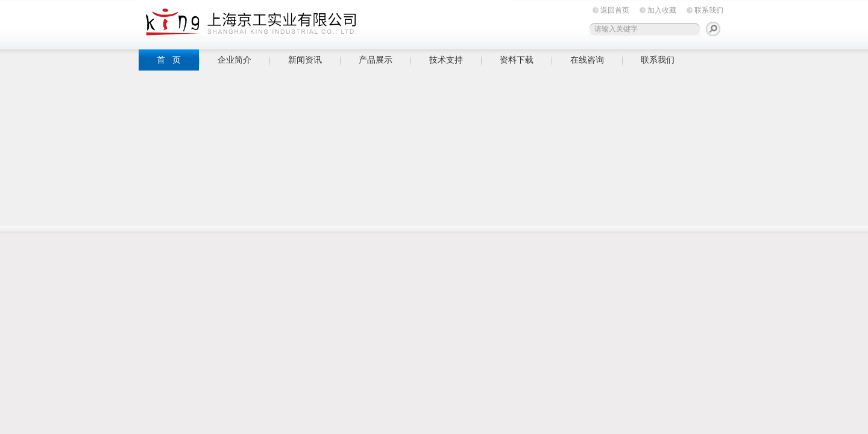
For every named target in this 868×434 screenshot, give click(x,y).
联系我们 (709, 10)
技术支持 (446, 60)
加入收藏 (662, 10)
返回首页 (615, 10)
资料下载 (517, 60)
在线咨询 (587, 60)
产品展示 (376, 60)
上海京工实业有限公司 (325, 23)
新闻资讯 (305, 60)
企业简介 (234, 60)
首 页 (169, 60)
